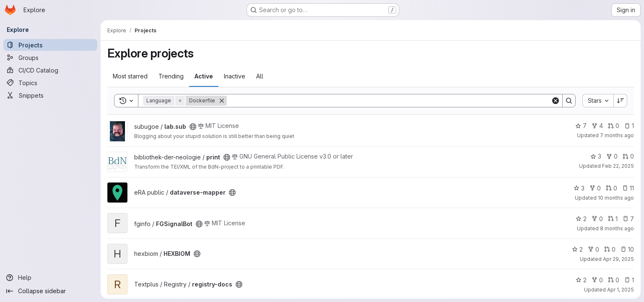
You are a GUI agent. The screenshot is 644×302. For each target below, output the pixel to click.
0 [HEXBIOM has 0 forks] (593, 249)
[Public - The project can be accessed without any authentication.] (193, 127)
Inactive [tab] (235, 76)
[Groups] (50, 57)
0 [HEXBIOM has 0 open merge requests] (610, 249)
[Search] (389, 101)
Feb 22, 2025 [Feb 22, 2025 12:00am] (618, 166)
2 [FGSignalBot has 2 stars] (581, 219)
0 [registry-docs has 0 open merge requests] (614, 280)
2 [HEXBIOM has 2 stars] (577, 249)
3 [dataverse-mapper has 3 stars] (579, 188)
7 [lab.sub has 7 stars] (581, 126)
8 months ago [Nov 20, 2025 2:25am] (617, 228)
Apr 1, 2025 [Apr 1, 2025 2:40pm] (621, 290)
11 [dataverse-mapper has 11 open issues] (628, 188)
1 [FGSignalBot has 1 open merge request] (613, 219)
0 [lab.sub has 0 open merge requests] (614, 126)
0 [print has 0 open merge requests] (628, 156)
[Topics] (50, 83)
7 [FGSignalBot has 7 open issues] (628, 219)
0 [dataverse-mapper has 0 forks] (595, 188)
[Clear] (556, 101)
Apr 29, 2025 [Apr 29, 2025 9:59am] (618, 259)
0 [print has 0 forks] (612, 156)
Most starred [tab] (130, 76)
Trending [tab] (171, 76)
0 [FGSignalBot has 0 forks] (597, 219)
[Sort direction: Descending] (621, 101)
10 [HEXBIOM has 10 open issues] (627, 249)
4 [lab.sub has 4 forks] (597, 126)
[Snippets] (50, 95)
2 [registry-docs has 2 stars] (581, 280)
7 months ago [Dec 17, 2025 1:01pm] (617, 135)
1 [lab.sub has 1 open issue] (629, 126)
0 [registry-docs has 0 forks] (597, 280)
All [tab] (260, 76)
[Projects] (50, 45)
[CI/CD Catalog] (50, 70)
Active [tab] (204, 76)
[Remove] (222, 101)
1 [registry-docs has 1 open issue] (629, 280)
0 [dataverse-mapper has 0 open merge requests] (612, 188)
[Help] (50, 278)
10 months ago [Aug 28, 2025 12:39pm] (616, 198)
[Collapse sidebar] (50, 291)
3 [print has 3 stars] (596, 156)
